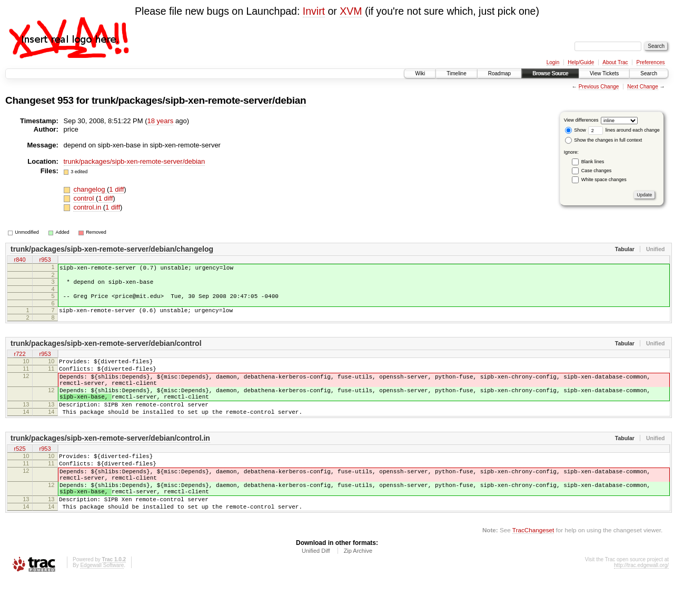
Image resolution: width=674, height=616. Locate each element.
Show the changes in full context (604, 140)
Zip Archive (358, 587)
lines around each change (624, 130)
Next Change (642, 87)
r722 (19, 362)
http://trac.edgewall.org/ (641, 602)
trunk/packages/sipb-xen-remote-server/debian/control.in (110, 460)
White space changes (604, 180)
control (85, 198)
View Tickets (604, 73)
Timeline (456, 73)
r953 (45, 260)
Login (553, 62)
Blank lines (593, 162)
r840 (19, 260)
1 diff (116, 189)
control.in (88, 207)
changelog (90, 189)
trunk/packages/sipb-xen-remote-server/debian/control (106, 351)
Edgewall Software (102, 602)
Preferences (651, 62)
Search (649, 73)
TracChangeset (533, 566)
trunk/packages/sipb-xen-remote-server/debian (199, 100)
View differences (581, 120)
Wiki (420, 73)
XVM (351, 11)
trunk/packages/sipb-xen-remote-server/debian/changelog (112, 249)
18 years (161, 121)
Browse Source (550, 73)
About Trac (615, 62)
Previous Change (599, 87)
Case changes (597, 171)
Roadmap (499, 73)
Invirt (314, 11)
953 (66, 100)
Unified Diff (316, 587)
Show (576, 130)
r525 (19, 471)
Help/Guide (581, 62)
